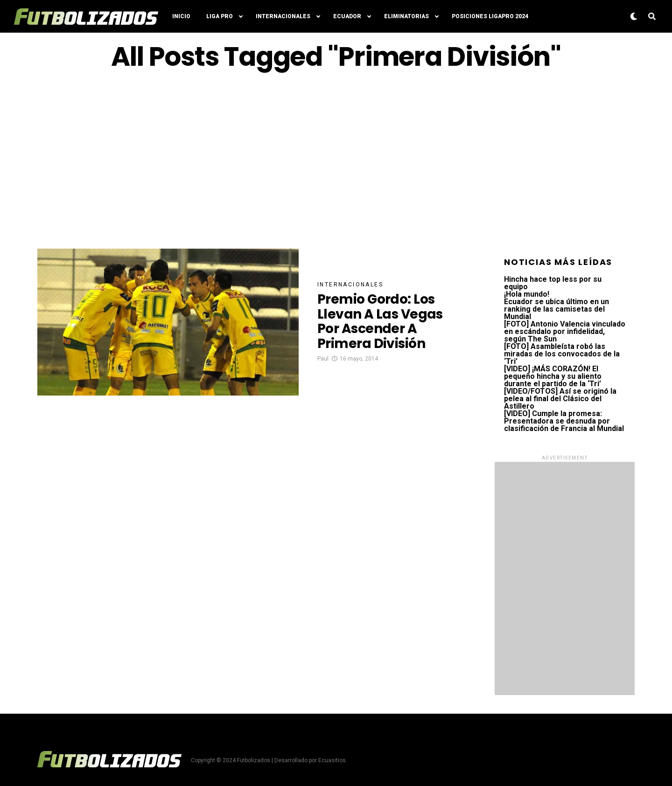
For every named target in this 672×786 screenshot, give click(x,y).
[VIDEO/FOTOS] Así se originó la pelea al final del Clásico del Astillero (560, 399)
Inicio (181, 16)
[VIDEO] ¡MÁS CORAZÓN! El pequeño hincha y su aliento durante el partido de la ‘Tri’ (553, 376)
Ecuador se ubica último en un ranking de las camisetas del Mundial (556, 309)
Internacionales (283, 16)
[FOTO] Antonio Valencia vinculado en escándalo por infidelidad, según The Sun (565, 331)
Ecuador (347, 16)
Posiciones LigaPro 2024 (490, 16)
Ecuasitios (332, 760)
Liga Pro (220, 16)
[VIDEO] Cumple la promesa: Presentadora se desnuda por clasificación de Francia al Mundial (564, 421)
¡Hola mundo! (527, 294)
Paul (323, 359)
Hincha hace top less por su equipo (553, 283)
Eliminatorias (406, 16)
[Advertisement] (336, 160)
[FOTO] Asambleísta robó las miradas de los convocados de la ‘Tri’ (562, 354)
